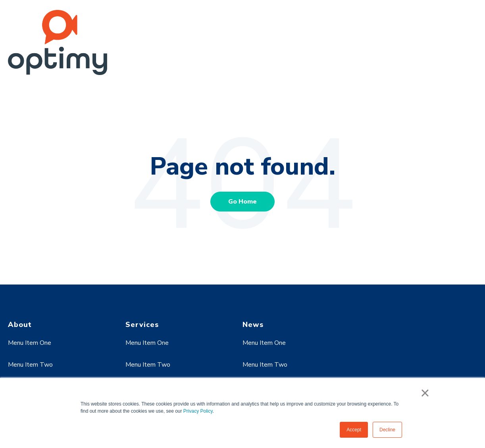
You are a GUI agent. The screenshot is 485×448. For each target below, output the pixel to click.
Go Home (242, 202)
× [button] (425, 393)
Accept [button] (354, 430)
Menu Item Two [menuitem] (30, 365)
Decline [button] (387, 430)
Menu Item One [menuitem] (30, 343)
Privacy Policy (198, 411)
